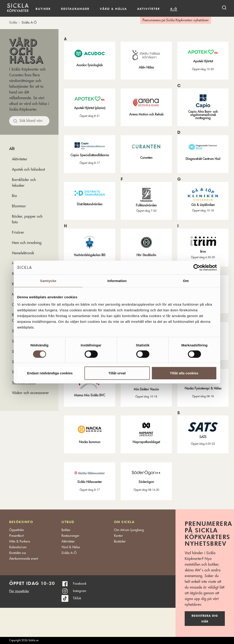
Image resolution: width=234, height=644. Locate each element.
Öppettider (17, 530)
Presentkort (16, 536)
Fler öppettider (19, 591)
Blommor (19, 206)
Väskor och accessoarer (30, 393)
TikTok (77, 598)
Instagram (80, 591)
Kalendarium (191, 9)
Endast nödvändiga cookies (50, 373)
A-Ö (174, 9)
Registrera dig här (205, 619)
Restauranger (75, 9)
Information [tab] (117, 281)
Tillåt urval (117, 373)
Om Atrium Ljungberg (129, 530)
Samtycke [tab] (48, 281)
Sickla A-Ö (69, 553)
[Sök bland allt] (29, 121)
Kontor (118, 536)
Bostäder (120, 541)
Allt (12, 149)
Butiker (43, 9)
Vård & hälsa (113, 9)
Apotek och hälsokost (28, 170)
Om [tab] (186, 281)
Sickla (13, 22)
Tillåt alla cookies (184, 373)
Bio (14, 196)
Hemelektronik (23, 253)
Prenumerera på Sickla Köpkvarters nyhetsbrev (176, 20)
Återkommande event (24, 559)
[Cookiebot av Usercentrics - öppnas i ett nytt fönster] (197, 267)
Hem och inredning (27, 243)
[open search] (224, 7)
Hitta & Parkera (20, 541)
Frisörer (18, 233)
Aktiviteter (149, 9)
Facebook (80, 584)
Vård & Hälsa (71, 547)
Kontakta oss (18, 553)
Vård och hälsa (26, 51)
